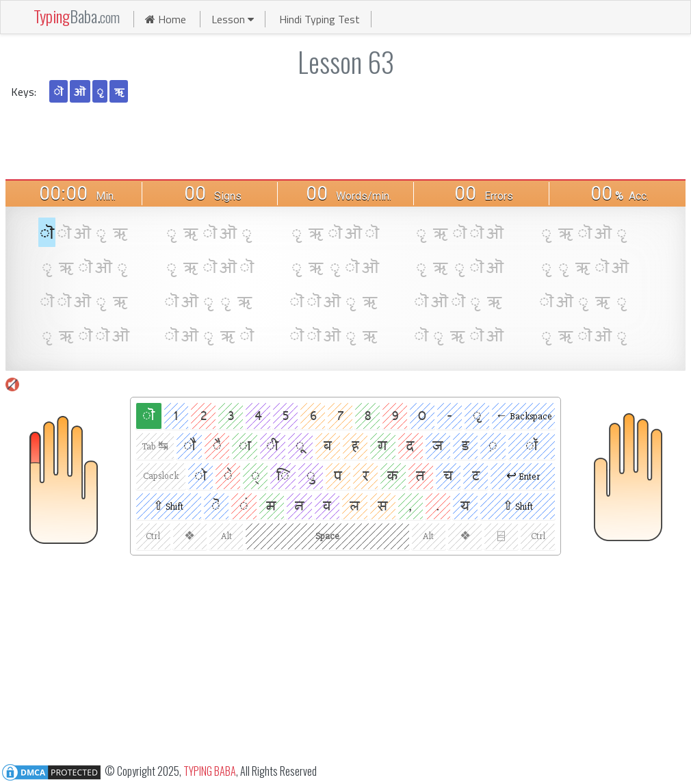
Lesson (233, 19)
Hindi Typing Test (320, 19)
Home (166, 19)
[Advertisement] (345, 140)
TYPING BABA (210, 770)
